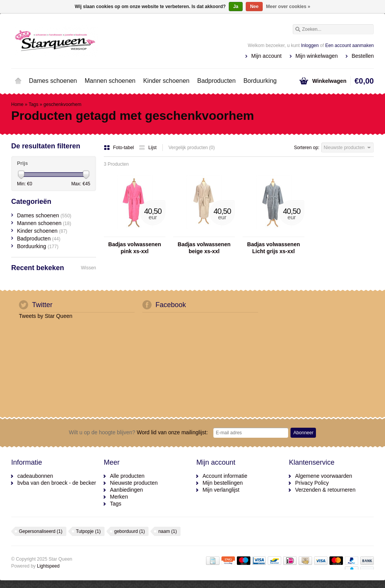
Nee (254, 7)
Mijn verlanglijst (221, 490)
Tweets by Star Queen (46, 316)
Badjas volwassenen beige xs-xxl (204, 248)
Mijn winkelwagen (317, 56)
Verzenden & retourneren (325, 490)
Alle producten (127, 476)
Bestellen (363, 56)
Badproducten (216, 81)
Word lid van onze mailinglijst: (138, 432)
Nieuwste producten (134, 483)
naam (167, 531)
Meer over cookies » (288, 7)
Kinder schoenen (166, 81)
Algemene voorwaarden (324, 476)
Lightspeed (48, 566)
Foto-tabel (119, 148)
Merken (119, 497)
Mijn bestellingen (223, 483)
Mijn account (266, 56)
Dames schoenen (53, 81)
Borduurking (260, 81)
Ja (236, 7)
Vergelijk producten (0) (192, 148)
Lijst (148, 148)
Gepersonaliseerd (41, 531)
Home (18, 81)
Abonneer (303, 433)
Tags (33, 104)
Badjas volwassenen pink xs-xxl (135, 248)
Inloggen (310, 45)
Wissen (89, 268)
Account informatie (225, 476)
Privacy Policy (312, 483)
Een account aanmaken (350, 45)
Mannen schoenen (110, 81)
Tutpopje (88, 531)
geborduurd (129, 531)
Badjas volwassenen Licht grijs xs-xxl (274, 248)
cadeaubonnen (35, 476)
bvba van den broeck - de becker (57, 483)
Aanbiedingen (127, 490)
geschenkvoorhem (62, 104)
